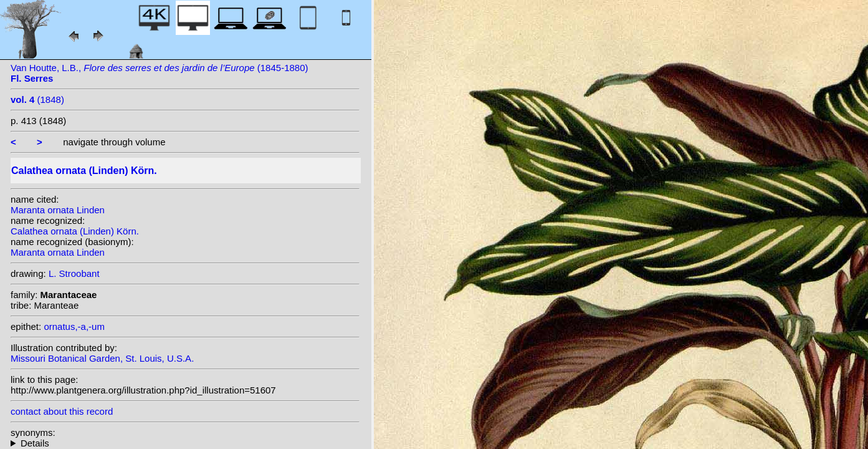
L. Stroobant (74, 273)
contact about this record (62, 411)
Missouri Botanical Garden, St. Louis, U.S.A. (102, 358)
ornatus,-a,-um (74, 326)
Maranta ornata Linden (58, 210)
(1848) (37, 99)
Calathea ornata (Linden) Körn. (75, 231)
